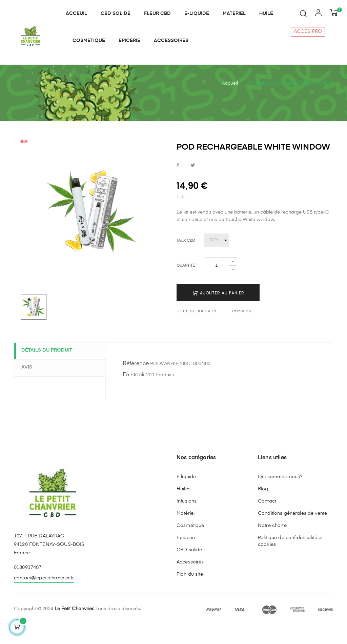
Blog (263, 507)
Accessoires (190, 580)
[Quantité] (216, 284)
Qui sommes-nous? (280, 494)
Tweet (193, 183)
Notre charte (272, 543)
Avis (30, 385)
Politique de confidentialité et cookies (290, 559)
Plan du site (190, 592)
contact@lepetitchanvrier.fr (44, 596)
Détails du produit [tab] (50, 369)
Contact (267, 519)
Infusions (187, 519)
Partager (178, 183)
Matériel (186, 531)
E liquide (186, 494)
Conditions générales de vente (292, 531)
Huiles (183, 507)
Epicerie (186, 555)
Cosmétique (190, 543)
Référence (136, 382)
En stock (134, 393)
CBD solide (189, 568)
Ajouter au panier (218, 311)
